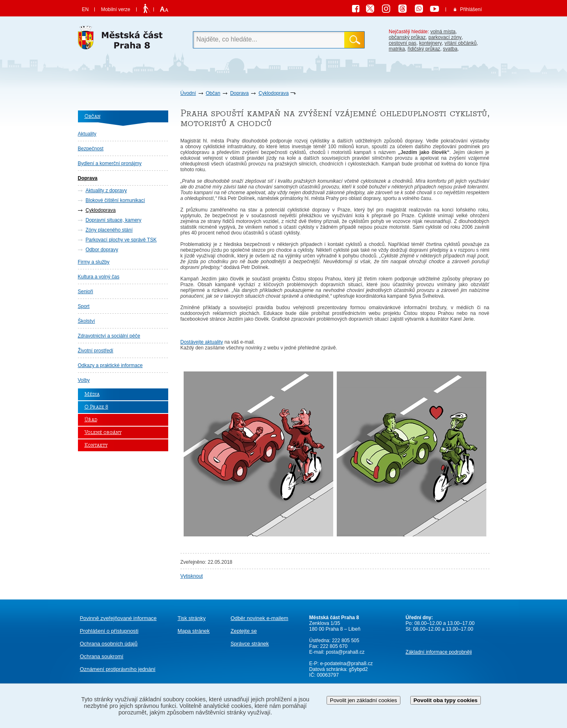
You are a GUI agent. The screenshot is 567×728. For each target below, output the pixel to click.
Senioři (86, 292)
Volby (84, 380)
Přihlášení (471, 9)
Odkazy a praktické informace (110, 365)
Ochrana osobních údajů (109, 644)
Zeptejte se (244, 631)
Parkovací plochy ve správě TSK (121, 240)
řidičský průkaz (424, 49)
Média (92, 394)
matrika (397, 49)
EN (86, 9)
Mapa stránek (194, 631)
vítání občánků (461, 43)
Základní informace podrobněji (439, 652)
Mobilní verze (115, 9)
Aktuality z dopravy (106, 191)
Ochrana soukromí (102, 656)
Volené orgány (103, 433)
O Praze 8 (96, 407)
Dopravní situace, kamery (114, 220)
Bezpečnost (91, 149)
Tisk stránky (192, 618)
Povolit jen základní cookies (364, 700)
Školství (87, 321)
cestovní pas (403, 43)
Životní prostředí (96, 351)
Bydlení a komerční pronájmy (110, 163)
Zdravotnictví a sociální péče (109, 336)
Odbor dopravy (102, 250)
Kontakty (96, 445)
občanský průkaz (407, 37)
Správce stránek (250, 644)
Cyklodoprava (273, 93)
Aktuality (87, 134)
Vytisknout (192, 576)
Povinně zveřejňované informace (118, 618)
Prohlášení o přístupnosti (109, 631)
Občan (213, 93)
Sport (84, 306)
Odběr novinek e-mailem (259, 618)
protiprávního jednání (118, 669)
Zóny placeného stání (109, 230)
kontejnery (431, 43)
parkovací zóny (445, 37)
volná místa (443, 32)
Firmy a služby (94, 262)
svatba (450, 49)
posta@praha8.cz (345, 652)
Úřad (91, 420)
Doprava (239, 93)
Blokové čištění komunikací (115, 200)
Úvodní (188, 93)
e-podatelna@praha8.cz (346, 664)
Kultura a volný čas (99, 277)
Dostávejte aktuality (202, 342)
